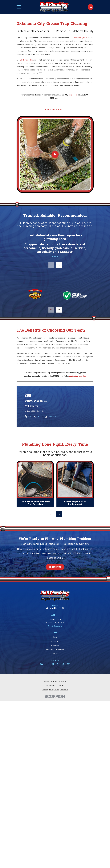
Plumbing (55, 645)
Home (55, 637)
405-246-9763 (55, 608)
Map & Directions (55, 626)
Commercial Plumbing (55, 649)
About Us (55, 641)
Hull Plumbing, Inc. (26, 60)
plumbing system (80, 38)
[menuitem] (45, 690)
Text (30, 416)
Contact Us (55, 567)
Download (52, 416)
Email (40, 416)
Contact (55, 653)
